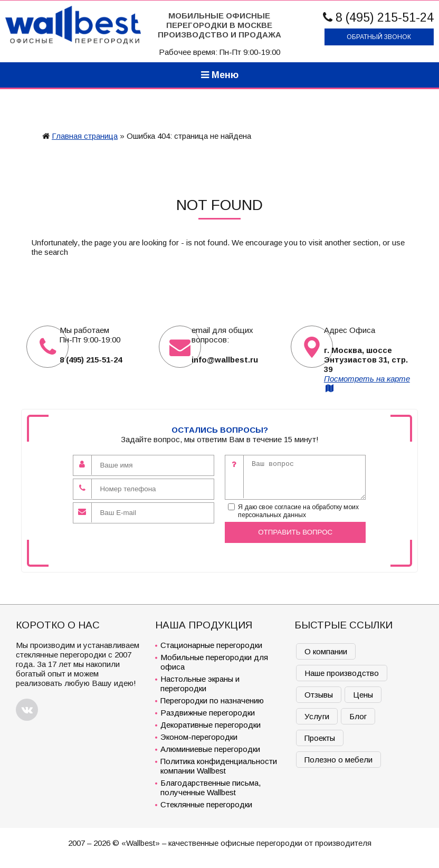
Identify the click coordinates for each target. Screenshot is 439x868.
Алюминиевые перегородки (210, 749)
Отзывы (319, 695)
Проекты (320, 738)
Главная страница (85, 136)
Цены (363, 695)
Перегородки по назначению (212, 700)
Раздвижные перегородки (208, 713)
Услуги (317, 716)
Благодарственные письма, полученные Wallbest (211, 788)
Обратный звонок (379, 37)
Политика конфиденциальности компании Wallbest (219, 766)
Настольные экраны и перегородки (200, 684)
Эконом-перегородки (199, 737)
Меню (220, 75)
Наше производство (342, 673)
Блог (358, 716)
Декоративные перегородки (211, 725)
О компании (326, 651)
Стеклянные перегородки (206, 804)
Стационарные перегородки (211, 645)
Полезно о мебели (338, 760)
